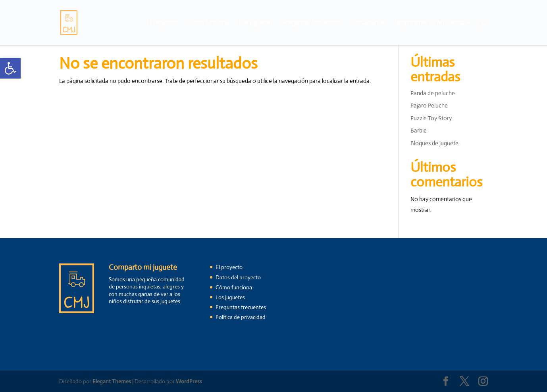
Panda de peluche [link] (433, 93)
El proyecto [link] (162, 23)
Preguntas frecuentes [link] (311, 23)
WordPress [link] (189, 381)
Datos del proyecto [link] (238, 277)
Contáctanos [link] (367, 23)
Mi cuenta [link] (451, 23)
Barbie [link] (419, 130)
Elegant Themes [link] (112, 381)
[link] (10, 68)
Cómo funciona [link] (208, 23)
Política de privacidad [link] (241, 317)
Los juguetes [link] (256, 23)
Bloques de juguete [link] (434, 143)
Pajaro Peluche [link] (429, 105)
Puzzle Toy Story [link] (431, 118)
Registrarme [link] (411, 23)
